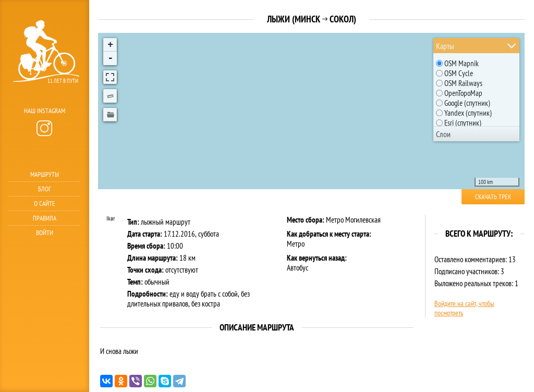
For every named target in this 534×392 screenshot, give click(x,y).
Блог (45, 189)
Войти (45, 233)
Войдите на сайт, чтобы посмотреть (464, 308)
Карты (445, 46)
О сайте (45, 204)
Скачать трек (493, 197)
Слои (443, 134)
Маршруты (45, 174)
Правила (45, 218)
